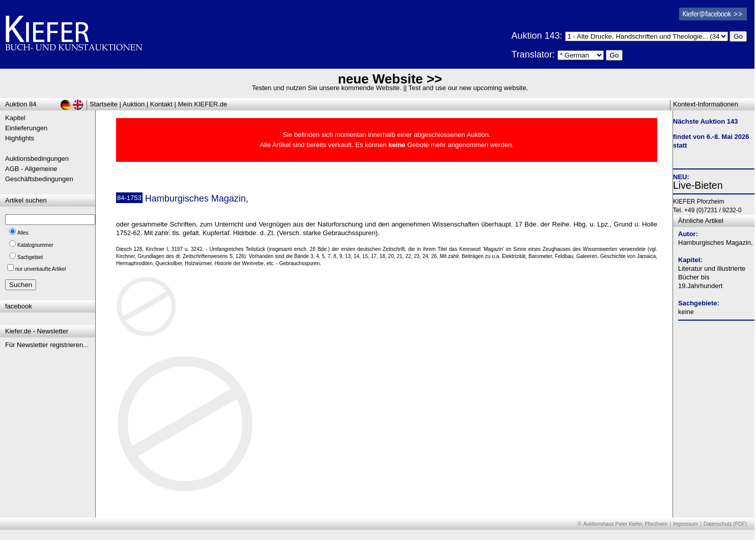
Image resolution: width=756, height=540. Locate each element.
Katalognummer (35, 245)
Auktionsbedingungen (37, 159)
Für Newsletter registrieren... (47, 345)
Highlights (20, 138)
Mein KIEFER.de (203, 104)
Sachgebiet (30, 257)
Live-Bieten (698, 185)
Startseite (104, 104)
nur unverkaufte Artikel (41, 269)
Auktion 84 (21, 104)
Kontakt (161, 104)
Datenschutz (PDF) (725, 524)
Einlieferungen (26, 128)
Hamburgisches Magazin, (716, 243)
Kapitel (15, 118)
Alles (23, 233)
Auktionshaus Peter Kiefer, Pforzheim (626, 524)
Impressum (685, 524)
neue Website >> (390, 79)
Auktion (134, 104)
